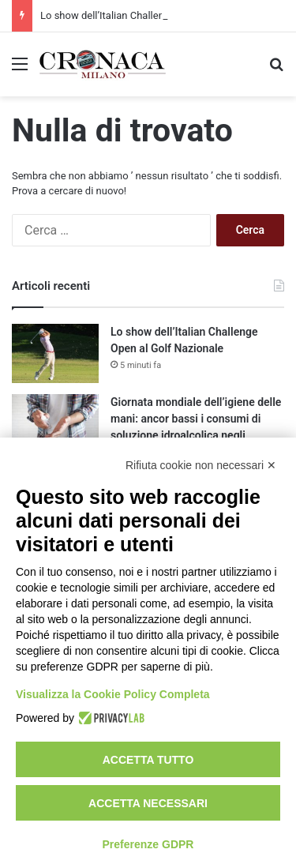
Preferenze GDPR (148, 844)
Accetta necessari (148, 803)
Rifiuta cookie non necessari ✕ (201, 465)
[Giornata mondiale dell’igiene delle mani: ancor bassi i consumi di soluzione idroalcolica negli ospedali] (55, 424)
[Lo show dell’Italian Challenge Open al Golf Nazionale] (55, 353)
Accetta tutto (148, 760)
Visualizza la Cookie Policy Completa (113, 694)
